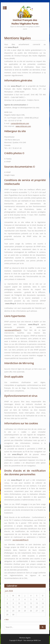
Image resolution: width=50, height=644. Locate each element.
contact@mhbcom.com (20, 123)
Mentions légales (25, 638)
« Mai (6, 619)
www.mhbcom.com (23, 126)
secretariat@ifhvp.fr (13, 330)
